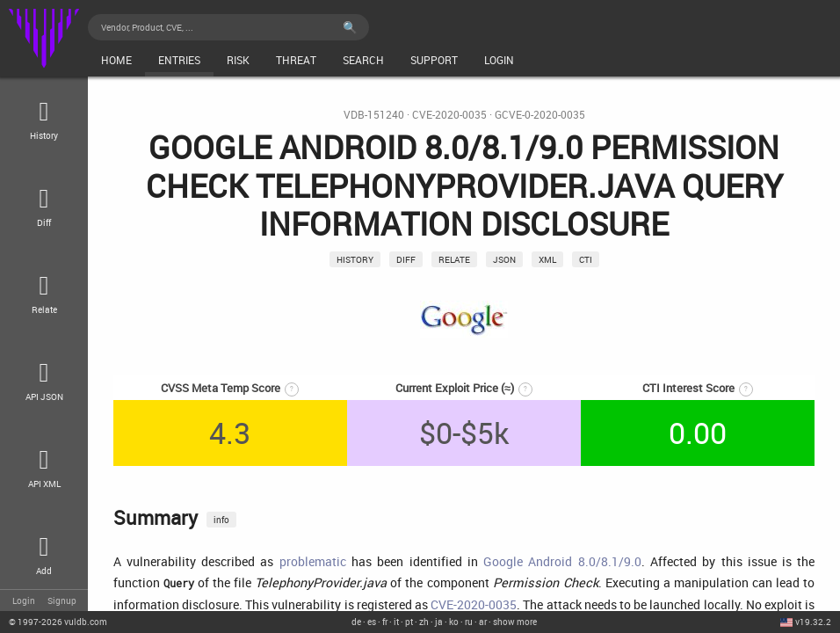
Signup (62, 600)
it (396, 622)
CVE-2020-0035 (449, 115)
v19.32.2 (813, 622)
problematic (313, 561)
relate (454, 259)
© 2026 (58, 622)
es (372, 622)
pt (409, 622)
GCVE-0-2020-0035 (540, 115)
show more (515, 622)
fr (385, 622)
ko (454, 622)
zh (424, 622)
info (221, 520)
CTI (586, 259)
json (504, 259)
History (355, 259)
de (356, 622)
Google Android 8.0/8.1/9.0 (562, 561)
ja (439, 622)
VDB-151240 (374, 115)
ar (483, 622)
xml (547, 259)
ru (469, 622)
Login (24, 600)
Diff (406, 259)
